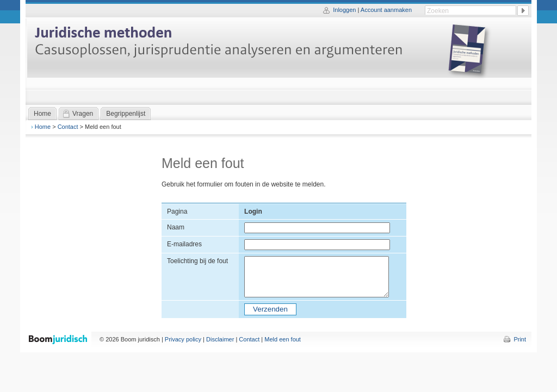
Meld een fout (283, 339)
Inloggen (344, 10)
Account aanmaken (386, 10)
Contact (68, 127)
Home (43, 127)
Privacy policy (183, 339)
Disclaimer (220, 339)
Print (520, 339)
